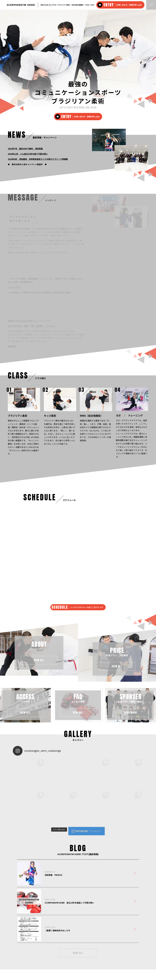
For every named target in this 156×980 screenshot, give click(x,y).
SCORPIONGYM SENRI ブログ (106, 961)
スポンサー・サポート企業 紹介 (80, 961)
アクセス (50, 961)
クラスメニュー (20, 961)
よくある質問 (61, 961)
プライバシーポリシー (140, 961)
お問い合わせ (125, 961)
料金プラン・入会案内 (37, 961)
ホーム (10, 961)
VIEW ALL (78, 855)
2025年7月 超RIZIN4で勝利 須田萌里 (25, 51)
